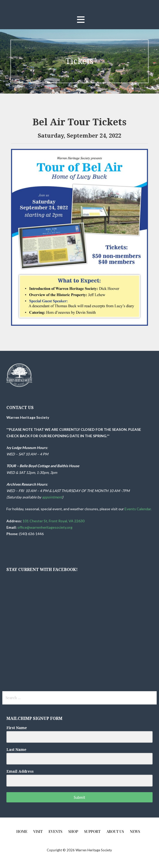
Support (92, 831)
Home (22, 831)
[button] (81, 20)
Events (55, 831)
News (135, 831)
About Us (115, 831)
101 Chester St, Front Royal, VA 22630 (54, 521)
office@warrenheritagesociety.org (45, 527)
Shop (73, 831)
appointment (52, 497)
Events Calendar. (138, 509)
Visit (38, 831)
